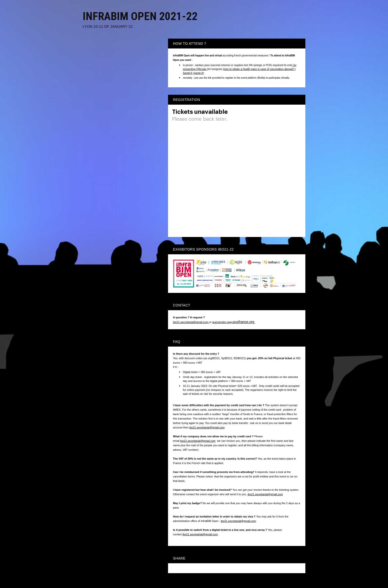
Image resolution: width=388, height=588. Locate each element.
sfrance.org (246, 322)
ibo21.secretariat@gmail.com (191, 322)
